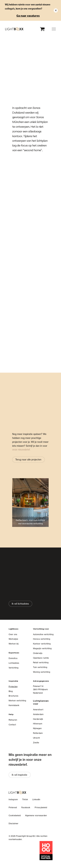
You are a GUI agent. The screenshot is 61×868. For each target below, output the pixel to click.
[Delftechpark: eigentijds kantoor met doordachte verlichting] (30, 505)
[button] (54, 29)
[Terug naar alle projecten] (28, 459)
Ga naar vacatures (28, 16)
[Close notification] (56, 10)
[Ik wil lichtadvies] (20, 604)
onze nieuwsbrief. (21, 450)
